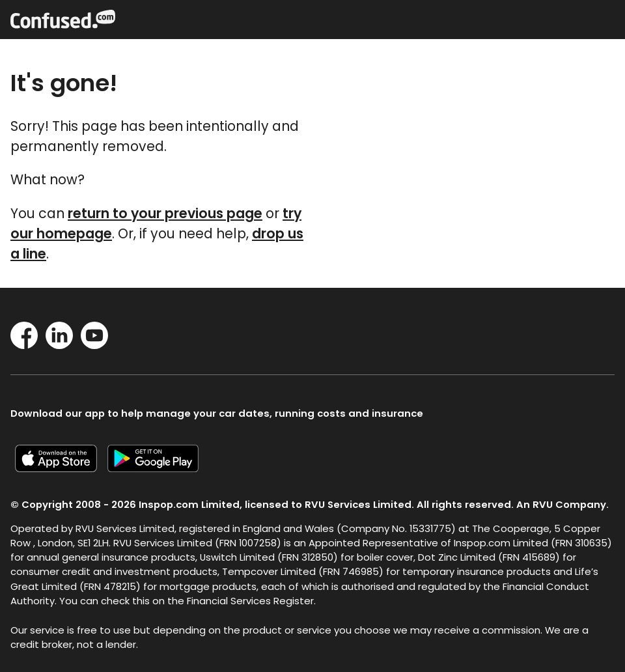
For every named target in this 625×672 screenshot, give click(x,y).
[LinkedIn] (59, 345)
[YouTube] (94, 345)
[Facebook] (24, 345)
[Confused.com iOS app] (61, 468)
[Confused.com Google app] (158, 468)
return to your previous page (165, 213)
